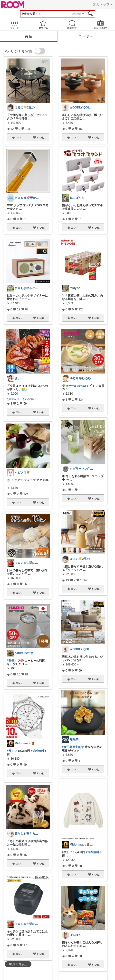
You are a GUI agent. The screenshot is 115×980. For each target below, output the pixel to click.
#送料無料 (37, 751)
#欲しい (12, 751)
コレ (19, 137)
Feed (14, 25)
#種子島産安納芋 (73, 747)
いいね (41, 137)
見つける (43, 25)
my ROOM (101, 25)
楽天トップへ (103, 4)
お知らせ (72, 25)
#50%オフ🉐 (15, 661)
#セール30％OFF (77, 386)
